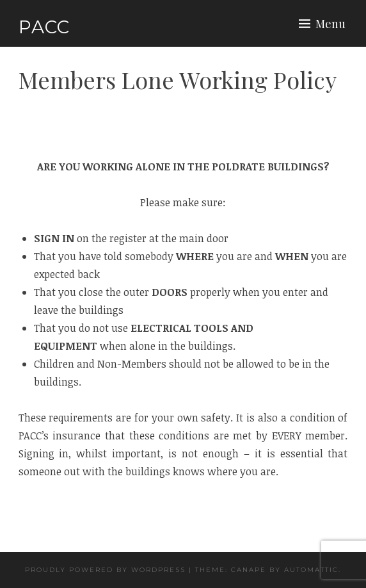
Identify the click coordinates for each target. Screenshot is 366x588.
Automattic (311, 570)
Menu (330, 24)
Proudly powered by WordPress (105, 570)
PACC (44, 27)
